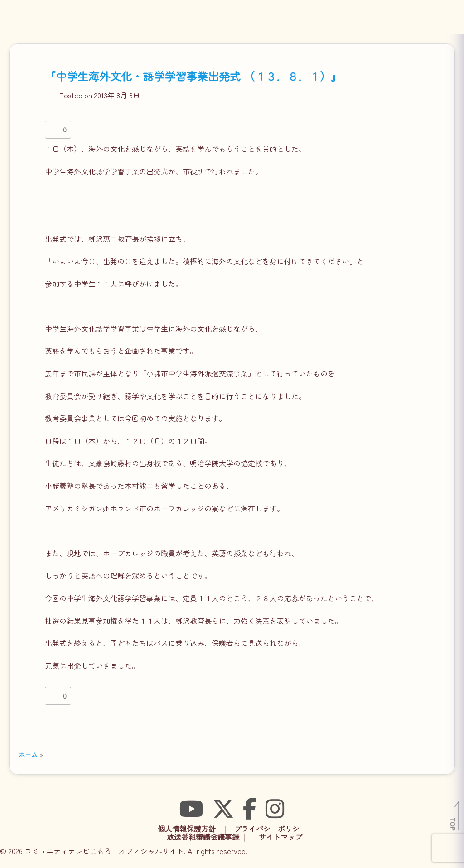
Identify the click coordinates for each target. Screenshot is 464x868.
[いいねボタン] (54, 130)
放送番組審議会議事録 (203, 837)
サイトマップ (280, 837)
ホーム (28, 755)
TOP (453, 824)
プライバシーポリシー (271, 829)
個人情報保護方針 (187, 829)
